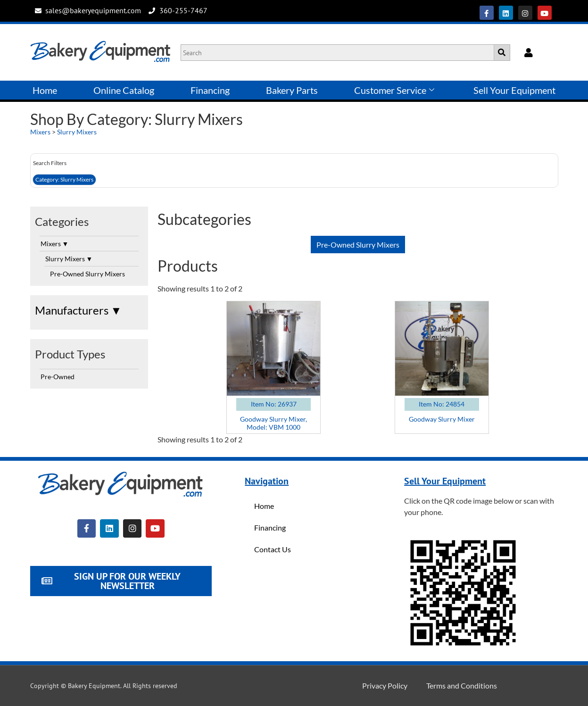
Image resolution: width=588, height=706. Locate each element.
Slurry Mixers (77, 132)
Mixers (40, 132)
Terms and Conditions (462, 685)
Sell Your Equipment (514, 90)
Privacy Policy (385, 685)
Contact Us (273, 549)
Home (45, 90)
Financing (210, 90)
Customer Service (394, 90)
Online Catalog (124, 90)
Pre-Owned (58, 377)
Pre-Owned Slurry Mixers (87, 274)
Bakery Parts (292, 90)
